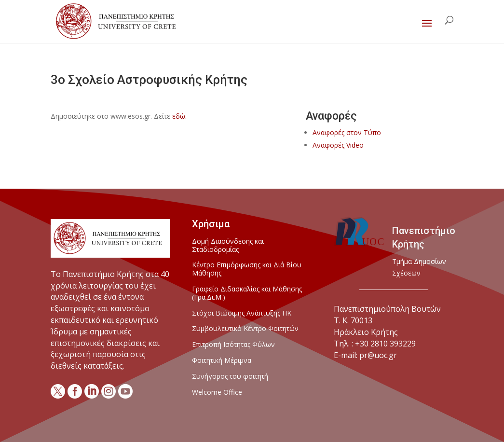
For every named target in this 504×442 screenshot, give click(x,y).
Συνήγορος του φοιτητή (230, 377)
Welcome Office (217, 393)
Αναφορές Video (338, 145)
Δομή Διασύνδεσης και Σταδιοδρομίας (228, 246)
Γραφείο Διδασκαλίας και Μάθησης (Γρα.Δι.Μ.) (247, 293)
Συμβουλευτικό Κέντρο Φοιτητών (245, 329)
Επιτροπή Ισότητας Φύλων (233, 345)
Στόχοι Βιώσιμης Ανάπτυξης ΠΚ (242, 313)
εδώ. (179, 116)
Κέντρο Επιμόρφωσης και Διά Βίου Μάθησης (247, 269)
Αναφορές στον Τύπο (347, 132)
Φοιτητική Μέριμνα (222, 361)
